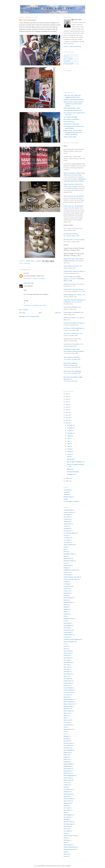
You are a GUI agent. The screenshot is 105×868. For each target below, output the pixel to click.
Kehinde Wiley (68, 681)
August (69, 436)
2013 (67, 412)
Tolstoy (66, 833)
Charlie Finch (67, 565)
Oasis (65, 727)
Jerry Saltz (66, 660)
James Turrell (67, 651)
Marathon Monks (68, 699)
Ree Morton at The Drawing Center (73, 328)
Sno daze (69, 456)
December (70, 425)
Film (65, 616)
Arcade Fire (67, 519)
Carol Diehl (78, 20)
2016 (67, 404)
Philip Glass (70, 469)
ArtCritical (66, 492)
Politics (27, 263)
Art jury (66, 535)
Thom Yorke (67, 826)
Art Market (67, 528)
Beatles (66, 551)
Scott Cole (66, 782)
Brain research (67, 558)
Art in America (68, 490)
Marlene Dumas (68, 706)
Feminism (66, 614)
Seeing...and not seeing (70, 137)
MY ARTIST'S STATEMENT (71, 119)
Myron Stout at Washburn (70, 363)
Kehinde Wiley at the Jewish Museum (74, 289)
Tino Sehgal (67, 831)
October (70, 430)
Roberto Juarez (68, 780)
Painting (66, 736)
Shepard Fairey (68, 794)
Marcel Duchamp (68, 702)
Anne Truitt (67, 517)
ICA (65, 644)
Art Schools (67, 531)
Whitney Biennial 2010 (70, 849)
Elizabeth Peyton (68, 602)
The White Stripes (68, 824)
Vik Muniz (66, 840)
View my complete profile (72, 47)
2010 (67, 420)
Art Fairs (66, 526)
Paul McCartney (68, 743)
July (69, 438)
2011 (67, 418)
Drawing (66, 595)
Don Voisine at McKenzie (70, 307)
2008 (67, 478)
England (66, 607)
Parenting (66, 739)
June (69, 441)
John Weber (67, 672)
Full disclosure (71, 459)
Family (65, 612)
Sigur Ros (66, 796)
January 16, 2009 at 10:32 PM (35, 305)
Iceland (66, 646)
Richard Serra (67, 771)
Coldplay (66, 582)
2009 (67, 423)
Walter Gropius (68, 845)
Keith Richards (68, 683)
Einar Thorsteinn (68, 598)
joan (25, 273)
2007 (67, 481)
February (70, 452)
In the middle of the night (70, 117)
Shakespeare (67, 792)
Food (65, 621)
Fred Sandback (68, 625)
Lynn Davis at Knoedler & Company (73, 323)
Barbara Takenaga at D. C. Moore (72, 295)
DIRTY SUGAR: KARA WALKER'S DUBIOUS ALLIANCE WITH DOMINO (74, 104)
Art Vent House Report (70, 533)
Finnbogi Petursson (69, 618)
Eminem (66, 605)
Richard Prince (68, 769)
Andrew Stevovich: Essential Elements (74, 196)
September (70, 433)
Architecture (67, 522)
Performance (67, 748)
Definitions (67, 593)
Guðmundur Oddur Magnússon (72, 639)
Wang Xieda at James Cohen (71, 259)
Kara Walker (67, 679)
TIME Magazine (68, 815)
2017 (67, 402)
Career (65, 563)
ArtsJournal (67, 494)
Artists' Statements (69, 545)
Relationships (67, 766)
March (69, 449)
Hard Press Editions (73, 188)
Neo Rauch (67, 722)
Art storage (67, 540)
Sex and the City (68, 789)
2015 (67, 407)
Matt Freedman (68, 711)
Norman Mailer (68, 725)
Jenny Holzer (67, 658)
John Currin (67, 667)
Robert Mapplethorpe (69, 775)
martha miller (27, 283)
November (70, 428)
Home (40, 313)
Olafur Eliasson (68, 729)
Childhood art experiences (71, 570)
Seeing (65, 787)
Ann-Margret (67, 515)
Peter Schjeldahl (68, 750)
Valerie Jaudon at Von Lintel (71, 266)
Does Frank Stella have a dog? (72, 108)
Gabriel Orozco (68, 630)
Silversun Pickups (68, 799)
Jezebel (66, 499)
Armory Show (67, 524)
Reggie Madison (68, 764)
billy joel (66, 854)
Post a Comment (23, 310)
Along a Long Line (69, 184)
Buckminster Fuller (69, 561)
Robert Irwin (67, 773)
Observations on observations (71, 124)
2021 (67, 394)
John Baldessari (68, 662)
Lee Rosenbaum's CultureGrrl (71, 501)
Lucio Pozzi (67, 695)
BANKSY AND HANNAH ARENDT (74, 100)
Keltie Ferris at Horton (70, 318)
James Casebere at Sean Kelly (72, 357)
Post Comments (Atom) (33, 316)
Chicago (66, 568)
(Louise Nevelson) (74, 240)
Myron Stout (67, 720)
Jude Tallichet (67, 674)
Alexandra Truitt (68, 510)
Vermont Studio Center (70, 836)
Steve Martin (67, 810)
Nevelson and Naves (69, 122)
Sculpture (66, 785)
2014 (67, 410)
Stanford (66, 806)
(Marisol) (71, 234)
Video (65, 838)
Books (65, 556)
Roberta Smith (67, 778)
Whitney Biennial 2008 (70, 847)
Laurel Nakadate (68, 688)
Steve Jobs (66, 808)
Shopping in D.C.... (72, 474)
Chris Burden (67, 575)
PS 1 (65, 734)
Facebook (66, 609)
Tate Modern (67, 817)
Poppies (66, 757)
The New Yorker (68, 822)
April (69, 446)
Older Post (58, 313)
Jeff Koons (66, 655)
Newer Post (22, 313)
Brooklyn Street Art (69, 497)
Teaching (66, 819)
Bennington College (69, 554)
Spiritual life (67, 803)
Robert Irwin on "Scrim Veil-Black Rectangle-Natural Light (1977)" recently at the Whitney (73, 132)
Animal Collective (68, 512)
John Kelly (67, 669)
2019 (67, 396)
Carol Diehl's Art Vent (53, 8)
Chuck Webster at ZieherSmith (72, 312)
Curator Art (67, 591)
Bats (65, 549)
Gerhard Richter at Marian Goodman (73, 271)
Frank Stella (67, 623)
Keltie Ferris (67, 685)
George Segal (67, 632)
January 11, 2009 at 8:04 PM (34, 278)
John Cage (66, 665)
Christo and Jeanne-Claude (71, 579)
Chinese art (67, 572)
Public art (66, 759)
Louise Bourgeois (68, 690)
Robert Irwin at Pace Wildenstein (72, 371)
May (69, 444)
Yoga (65, 852)
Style (65, 812)
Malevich (66, 697)
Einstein (66, 600)
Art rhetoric (67, 538)
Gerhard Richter (68, 635)
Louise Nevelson (68, 692)
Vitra (65, 842)
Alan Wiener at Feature (70, 284)
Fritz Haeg (66, 628)
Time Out (66, 829)
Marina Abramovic (69, 704)
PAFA (65, 732)
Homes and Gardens (69, 642)
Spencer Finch (67, 801)
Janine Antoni (67, 653)
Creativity (66, 588)
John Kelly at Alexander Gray (71, 333)
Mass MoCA (67, 708)
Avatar (65, 547)
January (69, 454)
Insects (65, 649)
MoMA (66, 716)
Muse (65, 718)
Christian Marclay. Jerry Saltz (71, 577)
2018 (67, 399)
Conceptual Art (68, 586)
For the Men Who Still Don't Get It (73, 110)
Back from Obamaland (73, 472)
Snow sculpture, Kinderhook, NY (76, 462)
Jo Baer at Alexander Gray (71, 365)
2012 (67, 415)
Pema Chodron (68, 745)
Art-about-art (67, 542)
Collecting (66, 584)
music (65, 856)
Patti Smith (67, 741)
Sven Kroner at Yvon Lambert (72, 344)
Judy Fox (66, 676)
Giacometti (67, 637)
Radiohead (66, 762)
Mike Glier (67, 713)
